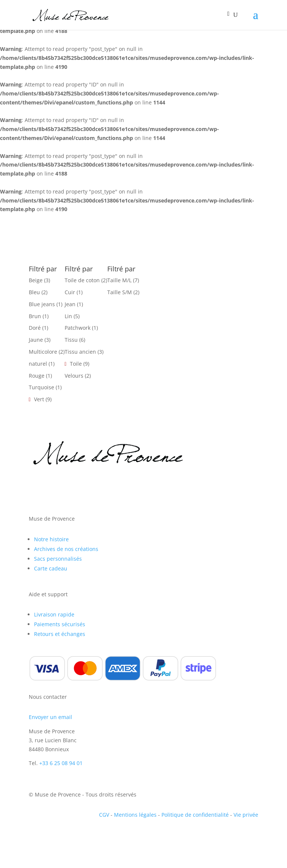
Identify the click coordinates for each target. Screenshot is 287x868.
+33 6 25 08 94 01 (61, 763)
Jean (70, 304)
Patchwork (78, 328)
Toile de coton (82, 280)
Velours (74, 376)
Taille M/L (119, 280)
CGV (104, 815)
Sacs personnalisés (58, 559)
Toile (76, 364)
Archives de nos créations (66, 549)
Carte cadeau (51, 568)
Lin (68, 316)
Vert (39, 399)
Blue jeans (42, 304)
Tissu (71, 340)
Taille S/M (120, 292)
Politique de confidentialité (195, 815)
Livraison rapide (54, 614)
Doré (35, 328)
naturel (38, 364)
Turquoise (41, 387)
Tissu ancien (80, 352)
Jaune (36, 340)
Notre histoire (51, 539)
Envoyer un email (50, 717)
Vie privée (246, 815)
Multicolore (43, 352)
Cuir (70, 292)
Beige (36, 280)
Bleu (34, 292)
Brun (35, 316)
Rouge (37, 376)
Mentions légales (135, 815)
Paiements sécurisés (60, 624)
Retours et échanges (60, 634)
